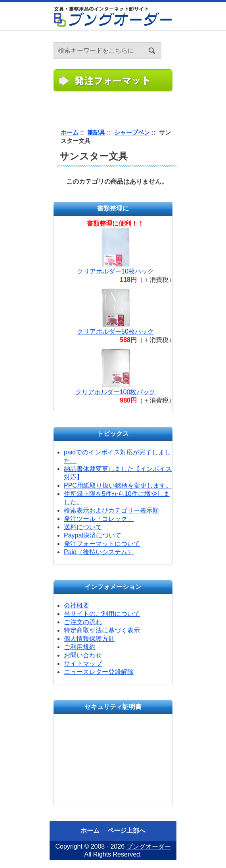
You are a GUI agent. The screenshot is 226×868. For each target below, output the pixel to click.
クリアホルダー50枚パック (115, 331)
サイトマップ (83, 664)
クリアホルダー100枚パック (116, 392)
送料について (83, 527)
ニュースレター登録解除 (99, 672)
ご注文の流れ (83, 622)
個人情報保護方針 (89, 639)
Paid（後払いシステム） (99, 552)
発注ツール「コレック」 (99, 519)
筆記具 (96, 132)
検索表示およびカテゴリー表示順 (111, 510)
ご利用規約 (80, 647)
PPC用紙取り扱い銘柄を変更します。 (118, 485)
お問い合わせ (83, 655)
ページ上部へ (126, 831)
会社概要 (77, 605)
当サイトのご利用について (102, 614)
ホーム (211, 40)
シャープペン (132, 132)
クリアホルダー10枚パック (115, 271)
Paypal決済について (93, 535)
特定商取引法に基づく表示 (102, 630)
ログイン (220, 40)
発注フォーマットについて (102, 544)
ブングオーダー (149, 846)
